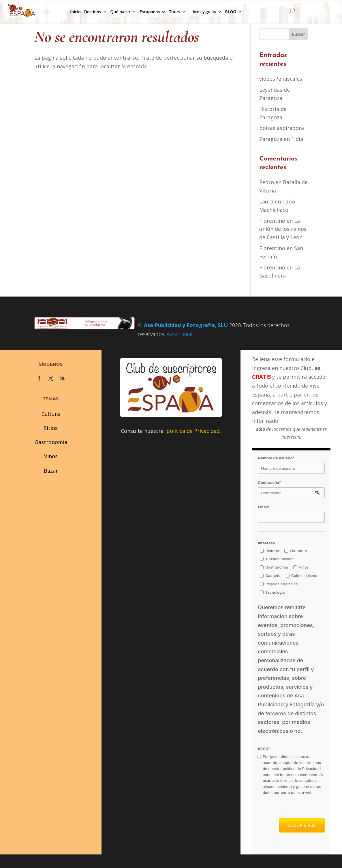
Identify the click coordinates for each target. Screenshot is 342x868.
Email (264, 507)
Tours (174, 12)
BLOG (231, 12)
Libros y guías (203, 12)
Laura (266, 201)
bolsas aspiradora (282, 128)
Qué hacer (121, 12)
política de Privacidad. (194, 431)
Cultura (51, 414)
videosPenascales (281, 79)
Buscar (298, 34)
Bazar (51, 471)
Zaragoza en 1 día (281, 139)
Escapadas (150, 12)
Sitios (51, 428)
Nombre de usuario (276, 458)
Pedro (267, 182)
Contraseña (269, 482)
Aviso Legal (180, 334)
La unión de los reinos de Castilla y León (283, 229)
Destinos (93, 12)
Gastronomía (51, 442)
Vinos (51, 456)
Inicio (75, 12)
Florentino (272, 221)
